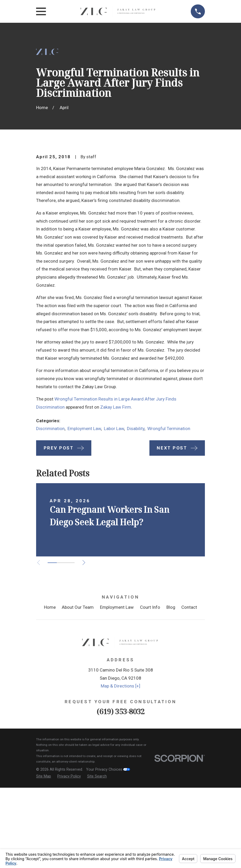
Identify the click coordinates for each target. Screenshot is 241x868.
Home (50, 696)
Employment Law (84, 518)
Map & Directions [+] (120, 775)
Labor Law (114, 518)
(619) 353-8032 (121, 800)
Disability (136, 518)
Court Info (150, 696)
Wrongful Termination (169, 518)
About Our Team (78, 696)
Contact (189, 696)
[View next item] (87, 652)
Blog (171, 696)
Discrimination (50, 518)
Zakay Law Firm (116, 496)
